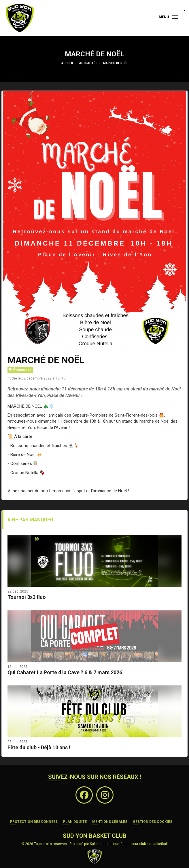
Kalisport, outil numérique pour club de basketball (129, 844)
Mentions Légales (110, 822)
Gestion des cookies (153, 822)
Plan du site (75, 822)
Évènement (20, 370)
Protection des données (34, 822)
